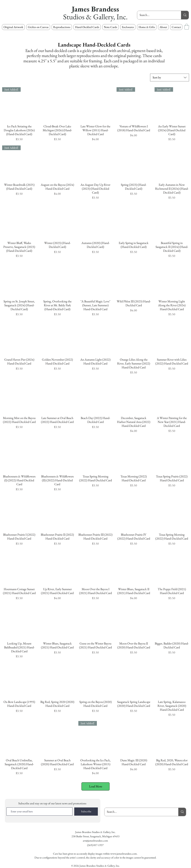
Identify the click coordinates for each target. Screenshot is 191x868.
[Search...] (156, 15)
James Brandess (95, 9)
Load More (96, 786)
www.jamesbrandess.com (124, 854)
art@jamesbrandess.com (95, 841)
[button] (62, 27)
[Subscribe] (86, 812)
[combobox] (170, 77)
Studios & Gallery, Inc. (95, 17)
